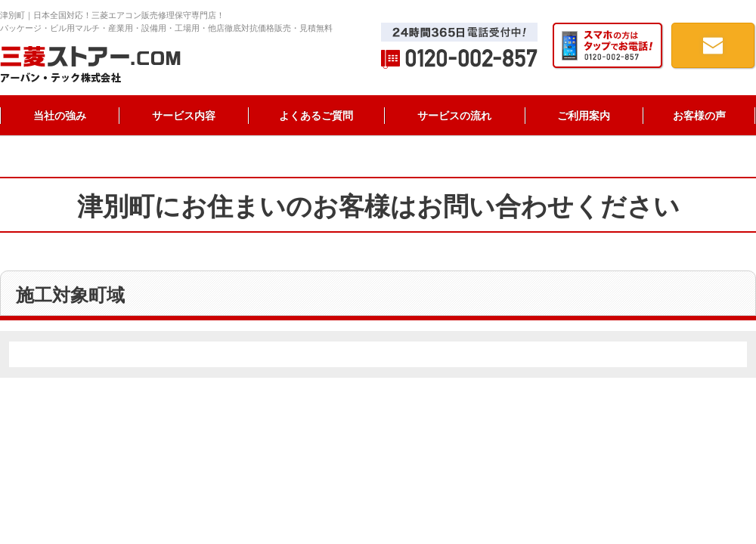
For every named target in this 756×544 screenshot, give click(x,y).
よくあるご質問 (316, 116)
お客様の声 (699, 116)
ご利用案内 (584, 116)
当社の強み (60, 116)
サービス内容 (184, 116)
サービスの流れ (454, 116)
